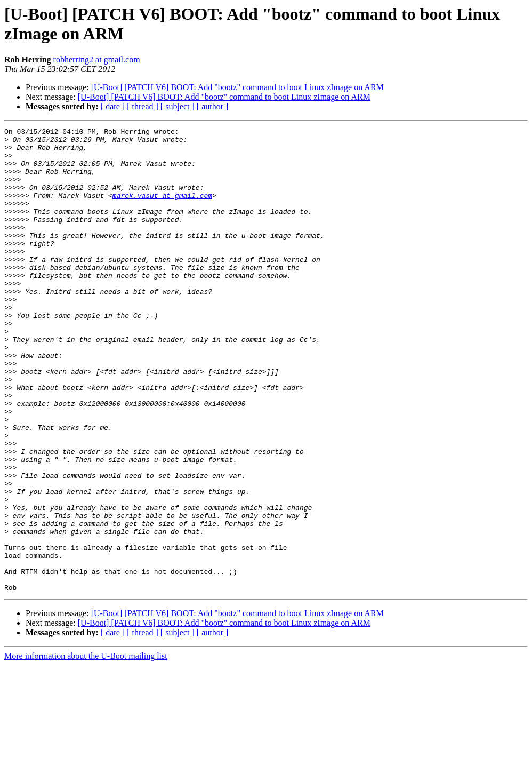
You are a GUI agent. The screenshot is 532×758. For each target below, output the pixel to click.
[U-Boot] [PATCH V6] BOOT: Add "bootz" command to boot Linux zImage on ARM (237, 87)
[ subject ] (178, 106)
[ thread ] (143, 106)
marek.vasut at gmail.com (162, 210)
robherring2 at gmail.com (97, 59)
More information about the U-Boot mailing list (86, 749)
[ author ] (213, 106)
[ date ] (113, 106)
